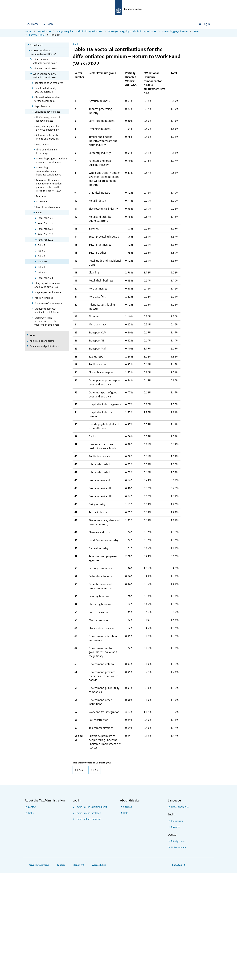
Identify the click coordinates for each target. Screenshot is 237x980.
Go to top (177, 972)
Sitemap (128, 914)
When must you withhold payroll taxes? (45, 61)
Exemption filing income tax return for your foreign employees (47, 321)
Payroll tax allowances (48, 207)
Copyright (79, 972)
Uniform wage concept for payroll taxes (48, 119)
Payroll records (42, 106)
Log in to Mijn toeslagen (88, 920)
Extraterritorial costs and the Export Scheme (47, 310)
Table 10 (42, 262)
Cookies (61, 972)
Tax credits (42, 202)
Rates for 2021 (45, 278)
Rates (196, 31)
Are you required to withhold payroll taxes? (80, 31)
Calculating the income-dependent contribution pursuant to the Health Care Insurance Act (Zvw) (49, 185)
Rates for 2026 (45, 218)
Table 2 (41, 251)
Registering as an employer (49, 83)
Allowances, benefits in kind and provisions (48, 137)
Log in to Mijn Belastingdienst (91, 914)
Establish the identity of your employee (45, 90)
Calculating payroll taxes (175, 31)
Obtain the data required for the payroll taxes (47, 99)
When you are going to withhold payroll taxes (132, 31)
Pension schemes (44, 298)
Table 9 (41, 256)
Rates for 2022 (37, 35)
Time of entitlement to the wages (47, 151)
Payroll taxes (44, 31)
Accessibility (99, 972)
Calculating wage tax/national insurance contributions (52, 160)
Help (126, 920)
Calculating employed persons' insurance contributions (49, 171)
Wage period (43, 144)
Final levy (41, 196)
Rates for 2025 (45, 223)
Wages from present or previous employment (48, 128)
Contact (32, 914)
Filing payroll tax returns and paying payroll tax (47, 285)
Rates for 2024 (45, 229)
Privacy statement (39, 972)
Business (176, 934)
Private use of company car (49, 303)
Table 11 (42, 267)
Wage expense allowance (48, 292)
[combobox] (174, 24)
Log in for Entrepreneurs (88, 926)
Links (31, 920)
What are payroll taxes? (45, 68)
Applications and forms (42, 341)
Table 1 (41, 245)
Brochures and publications (44, 346)
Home (28, 31)
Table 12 (42, 272)
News (32, 335)
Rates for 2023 (45, 234)
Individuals (177, 928)
